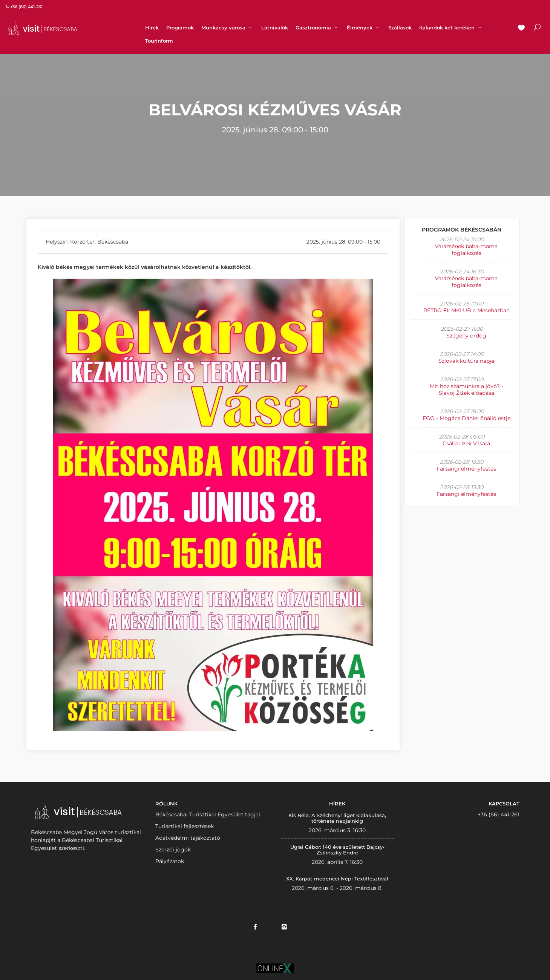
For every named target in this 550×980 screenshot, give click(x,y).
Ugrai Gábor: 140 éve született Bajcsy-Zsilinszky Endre (337, 850)
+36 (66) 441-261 (499, 814)
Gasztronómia (317, 28)
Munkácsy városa (228, 28)
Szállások (400, 28)
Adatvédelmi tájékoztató (188, 838)
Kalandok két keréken (451, 28)
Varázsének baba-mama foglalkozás (466, 250)
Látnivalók (275, 28)
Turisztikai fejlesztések (185, 826)
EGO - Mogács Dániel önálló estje (467, 418)
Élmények (364, 28)
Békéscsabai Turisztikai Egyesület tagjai (208, 814)
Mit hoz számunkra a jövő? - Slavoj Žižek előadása (467, 390)
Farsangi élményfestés (466, 469)
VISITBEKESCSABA (42, 28)
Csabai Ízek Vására (466, 443)
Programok (180, 28)
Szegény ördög (466, 336)
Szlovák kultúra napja (466, 361)
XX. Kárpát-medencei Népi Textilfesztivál (337, 879)
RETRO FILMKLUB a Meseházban (467, 310)
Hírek (152, 28)
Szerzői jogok (173, 850)
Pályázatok (170, 861)
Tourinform (159, 41)
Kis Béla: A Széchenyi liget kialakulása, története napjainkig (337, 818)
